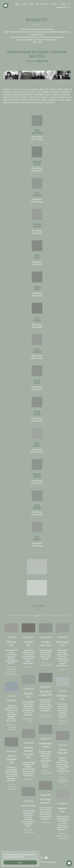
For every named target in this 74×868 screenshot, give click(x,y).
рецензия (12, 792)
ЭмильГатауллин (37, 197)
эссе (49, 717)
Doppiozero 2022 (63, 813)
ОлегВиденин (37, 541)
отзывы (24, 4)
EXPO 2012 (11, 703)
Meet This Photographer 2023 (12, 762)
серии (37, 4)
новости (18, 4)
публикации (46, 668)
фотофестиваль (12, 677)
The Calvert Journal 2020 (46, 646)
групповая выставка (11, 674)
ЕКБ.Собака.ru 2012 (63, 700)
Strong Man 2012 (28, 698)
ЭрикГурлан (37, 259)
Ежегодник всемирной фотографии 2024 (28, 755)
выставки (31, 4)
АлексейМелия (37, 290)
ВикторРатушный (37, 353)
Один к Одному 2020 (63, 646)
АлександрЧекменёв (37, 228)
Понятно (20, 862)
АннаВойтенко (37, 322)
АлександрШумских (37, 165)
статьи (45, 666)
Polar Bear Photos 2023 (62, 754)
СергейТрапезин (37, 415)
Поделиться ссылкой (38, 608)
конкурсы (11, 670)
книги (62, 672)
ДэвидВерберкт (37, 447)
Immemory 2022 (29, 808)
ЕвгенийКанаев (37, 384)
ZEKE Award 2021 (11, 646)
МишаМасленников (37, 134)
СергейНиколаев (37, 509)
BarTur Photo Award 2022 (46, 804)
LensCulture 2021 (29, 646)
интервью (62, 724)
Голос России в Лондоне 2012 (45, 696)
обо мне (54, 4)
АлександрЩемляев (37, 478)
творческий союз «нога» (63, 7)
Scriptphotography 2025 (45, 748)
